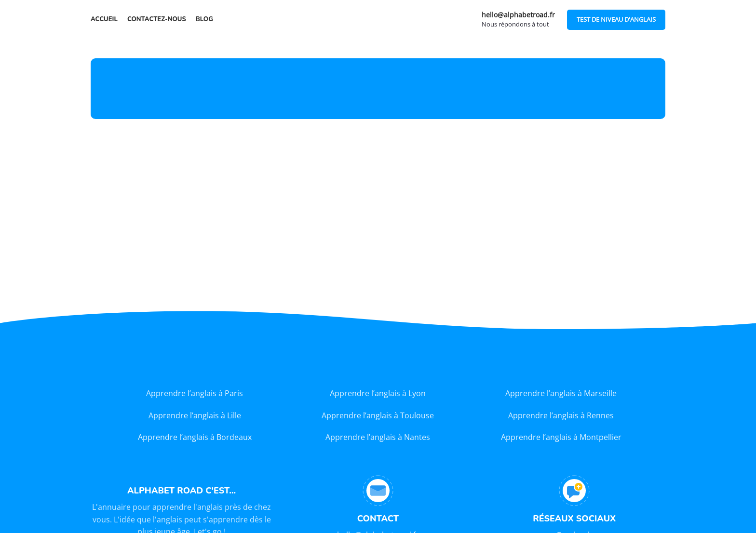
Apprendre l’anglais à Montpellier (561, 437)
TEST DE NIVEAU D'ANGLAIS (616, 19)
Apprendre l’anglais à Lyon (378, 393)
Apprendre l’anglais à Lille (195, 415)
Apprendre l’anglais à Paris (195, 393)
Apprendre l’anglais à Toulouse (378, 415)
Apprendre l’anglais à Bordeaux (195, 437)
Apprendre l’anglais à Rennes (561, 415)
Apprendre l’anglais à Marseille (561, 393)
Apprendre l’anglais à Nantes (378, 437)
